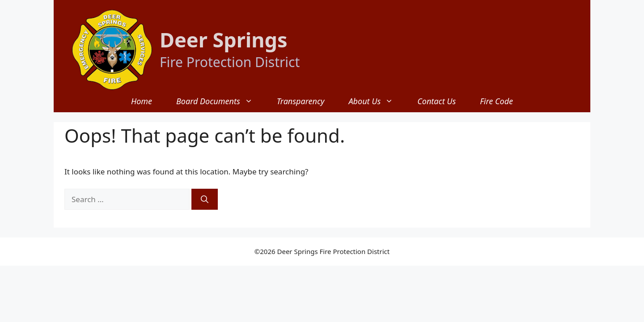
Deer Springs (224, 40)
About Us (377, 101)
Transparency (301, 101)
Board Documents (220, 101)
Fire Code (496, 101)
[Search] (205, 199)
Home (142, 101)
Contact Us (436, 101)
